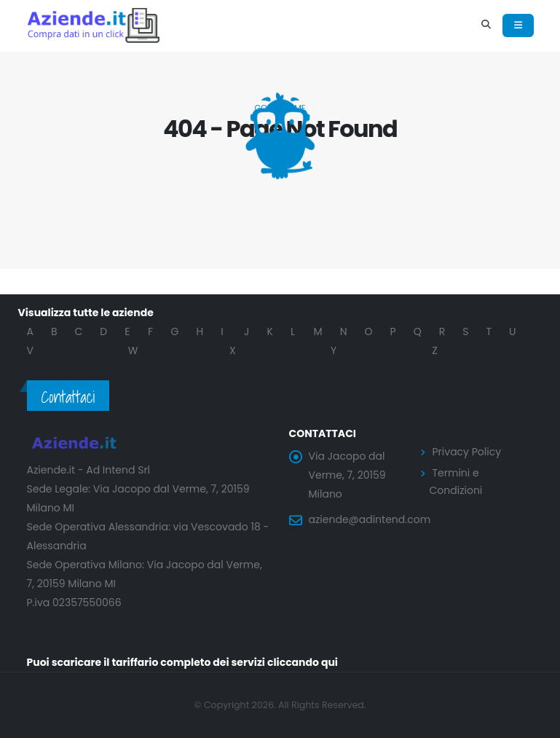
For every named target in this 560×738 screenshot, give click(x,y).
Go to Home (280, 108)
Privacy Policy (467, 452)
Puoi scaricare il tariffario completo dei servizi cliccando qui (183, 662)
